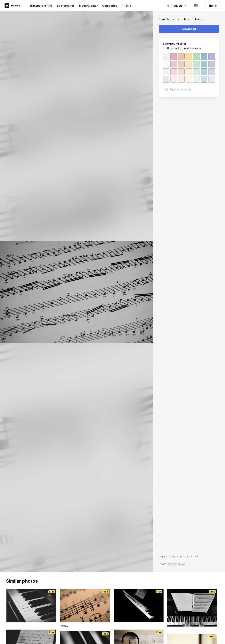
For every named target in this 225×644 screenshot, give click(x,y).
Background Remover (187, 48)
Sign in (213, 6)
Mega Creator (88, 6)
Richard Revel (177, 564)
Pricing (126, 6)
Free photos (167, 19)
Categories (110, 6)
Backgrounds (66, 6)
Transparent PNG (41, 6)
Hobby (185, 19)
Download (189, 29)
